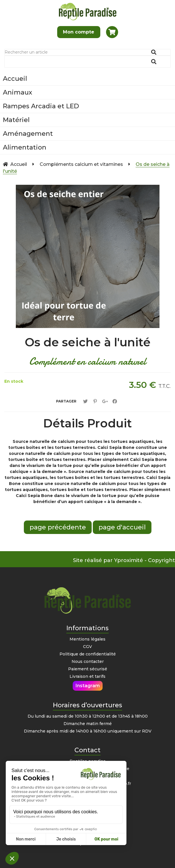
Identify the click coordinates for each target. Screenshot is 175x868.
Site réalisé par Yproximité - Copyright (124, 560)
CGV (87, 647)
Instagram (88, 686)
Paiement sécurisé (88, 669)
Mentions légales (87, 639)
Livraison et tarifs (87, 676)
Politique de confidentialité (88, 654)
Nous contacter (88, 661)
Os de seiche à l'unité (88, 342)
